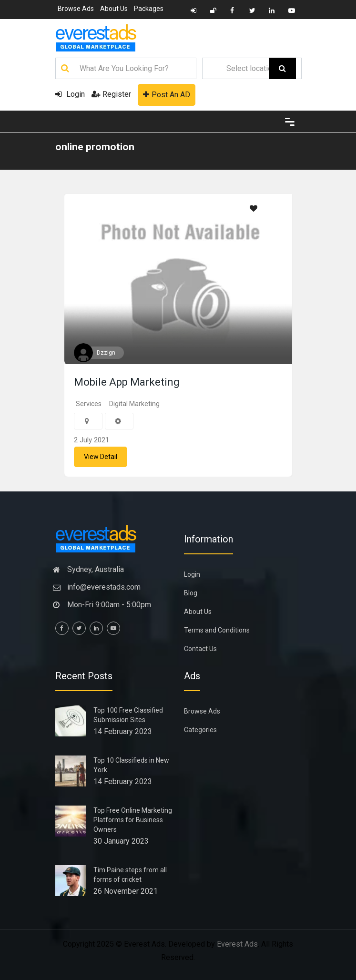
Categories (200, 730)
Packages (149, 9)
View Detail (101, 457)
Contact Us (200, 649)
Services (89, 404)
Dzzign (106, 353)
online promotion (95, 147)
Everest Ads (237, 944)
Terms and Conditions (217, 630)
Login (70, 94)
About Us (114, 9)
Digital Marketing (134, 404)
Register (111, 94)
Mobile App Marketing (127, 382)
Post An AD (167, 95)
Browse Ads (76, 9)
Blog (191, 593)
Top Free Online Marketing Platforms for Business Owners (133, 820)
